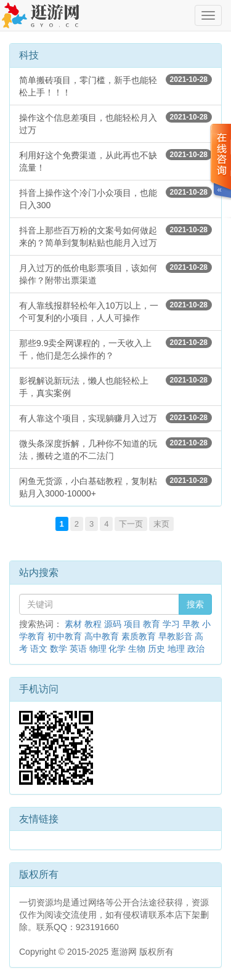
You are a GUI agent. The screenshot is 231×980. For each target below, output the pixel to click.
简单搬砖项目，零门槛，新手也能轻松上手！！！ (115, 86)
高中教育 (102, 636)
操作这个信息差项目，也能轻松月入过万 (115, 123)
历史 (156, 649)
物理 (98, 649)
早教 (191, 624)
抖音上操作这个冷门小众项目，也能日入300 (115, 198)
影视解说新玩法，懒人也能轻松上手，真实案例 (115, 386)
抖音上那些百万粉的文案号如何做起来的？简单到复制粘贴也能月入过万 (115, 236)
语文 (39, 649)
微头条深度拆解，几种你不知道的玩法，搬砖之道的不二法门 (115, 449)
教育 (152, 624)
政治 (196, 649)
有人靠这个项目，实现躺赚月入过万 (115, 418)
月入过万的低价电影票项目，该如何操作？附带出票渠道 (115, 273)
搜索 (195, 604)
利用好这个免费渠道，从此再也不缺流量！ (115, 161)
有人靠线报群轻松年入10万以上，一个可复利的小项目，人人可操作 (115, 311)
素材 (73, 624)
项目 (132, 624)
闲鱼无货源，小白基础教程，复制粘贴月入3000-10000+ (115, 487)
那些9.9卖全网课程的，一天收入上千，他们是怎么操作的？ (115, 349)
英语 (78, 649)
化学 (117, 649)
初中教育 (65, 636)
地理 (176, 649)
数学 (59, 649)
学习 (171, 624)
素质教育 (139, 636)
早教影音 (176, 636)
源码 (113, 624)
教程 (93, 624)
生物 (137, 649)
